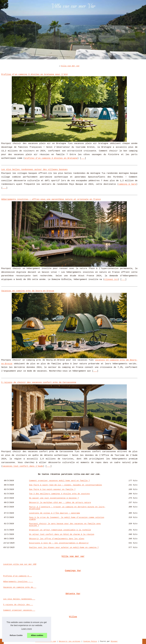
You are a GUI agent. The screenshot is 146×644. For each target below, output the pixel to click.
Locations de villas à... (16, 622)
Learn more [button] (27, 629)
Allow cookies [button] (37, 635)
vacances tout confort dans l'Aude (23, 466)
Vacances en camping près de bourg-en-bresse (28, 291)
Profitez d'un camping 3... (18, 576)
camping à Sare (127, 184)
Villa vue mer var (70, 66)
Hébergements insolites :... (18, 582)
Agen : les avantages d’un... (19, 633)
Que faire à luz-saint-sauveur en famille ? (52, 489)
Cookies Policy (90, 641)
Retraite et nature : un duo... (20, 628)
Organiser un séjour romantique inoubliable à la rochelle (60, 530)
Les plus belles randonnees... (19, 599)
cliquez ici (111, 279)
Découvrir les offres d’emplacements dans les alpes (57, 539)
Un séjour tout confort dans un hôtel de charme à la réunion (62, 534)
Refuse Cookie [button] (16, 635)
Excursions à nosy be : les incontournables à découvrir (59, 543)
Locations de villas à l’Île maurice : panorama (54, 513)
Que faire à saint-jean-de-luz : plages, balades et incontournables (65, 485)
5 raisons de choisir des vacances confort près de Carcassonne (39, 382)
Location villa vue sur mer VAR (20, 564)
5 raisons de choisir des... (18, 605)
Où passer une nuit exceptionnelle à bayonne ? (54, 498)
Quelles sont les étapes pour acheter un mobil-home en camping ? (64, 547)
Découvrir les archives (70, 641)
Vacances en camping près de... (20, 587)
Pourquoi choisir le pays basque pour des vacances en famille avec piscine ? (65, 525)
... (83, 158)
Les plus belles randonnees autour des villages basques (34, 170)
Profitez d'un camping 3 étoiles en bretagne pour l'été (34, 74)
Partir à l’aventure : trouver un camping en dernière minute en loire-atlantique (67, 508)
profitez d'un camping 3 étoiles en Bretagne (51, 158)
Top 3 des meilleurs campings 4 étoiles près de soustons (59, 494)
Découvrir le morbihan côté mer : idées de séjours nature (60, 503)
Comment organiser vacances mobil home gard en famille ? (59, 481)
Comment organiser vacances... (19, 610)
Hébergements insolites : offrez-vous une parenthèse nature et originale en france (51, 199)
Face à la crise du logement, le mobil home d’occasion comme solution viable (67, 518)
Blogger (114, 641)
